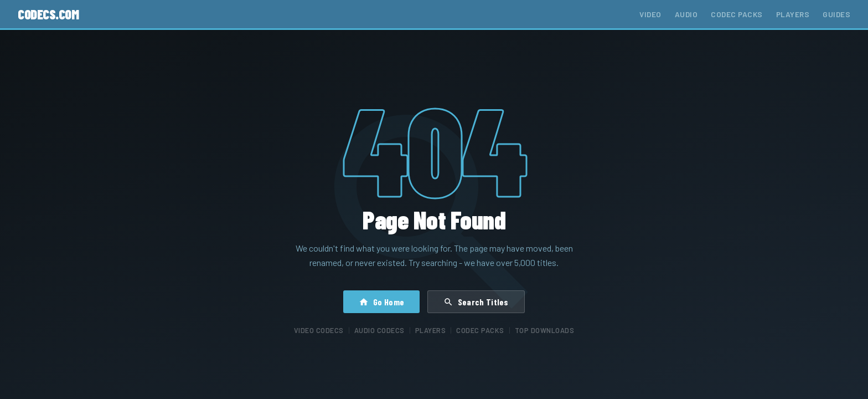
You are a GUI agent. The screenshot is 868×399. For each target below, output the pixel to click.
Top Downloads (545, 330)
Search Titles (476, 302)
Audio (686, 14)
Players (793, 14)
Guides (836, 14)
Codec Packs (737, 14)
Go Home (381, 302)
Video (650, 14)
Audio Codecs (379, 330)
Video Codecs (319, 330)
